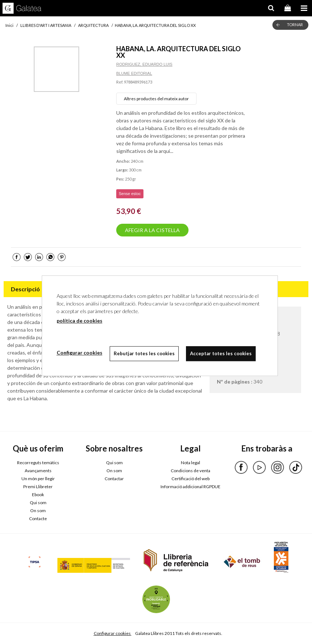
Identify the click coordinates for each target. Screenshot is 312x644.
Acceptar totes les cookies (221, 353)
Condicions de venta (191, 471)
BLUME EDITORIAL (134, 73)
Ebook (38, 495)
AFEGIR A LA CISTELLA (152, 230)
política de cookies (80, 321)
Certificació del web (191, 479)
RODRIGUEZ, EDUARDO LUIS (144, 64)
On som (38, 511)
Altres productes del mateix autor (156, 99)
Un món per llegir (38, 479)
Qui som (38, 503)
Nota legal (191, 463)
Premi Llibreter (38, 487)
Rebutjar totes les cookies (144, 353)
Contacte (38, 519)
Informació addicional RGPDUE (191, 487)
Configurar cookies (113, 633)
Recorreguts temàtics (38, 463)
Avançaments (38, 471)
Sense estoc (130, 194)
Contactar (114, 479)
